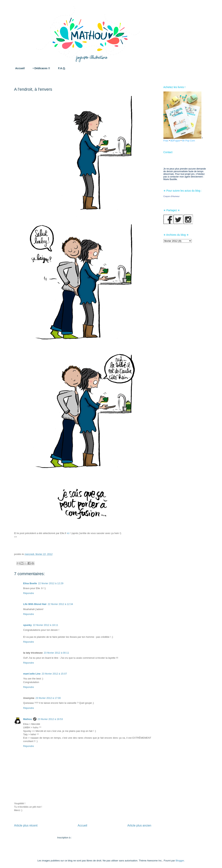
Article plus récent (26, 825)
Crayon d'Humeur (172, 196)
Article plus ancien (139, 825)
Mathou (28, 719)
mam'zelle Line (32, 674)
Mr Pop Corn (189, 141)
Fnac (166, 141)
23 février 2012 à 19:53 (50, 719)
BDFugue (175, 141)
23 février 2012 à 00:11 (56, 653)
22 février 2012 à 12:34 (60, 604)
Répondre (29, 593)
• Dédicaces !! (41, 68)
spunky (28, 625)
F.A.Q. (62, 68)
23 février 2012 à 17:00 (48, 698)
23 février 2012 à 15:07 (54, 674)
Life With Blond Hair (35, 604)
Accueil (20, 68)
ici (68, 533)
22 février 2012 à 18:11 (46, 625)
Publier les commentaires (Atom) (90, 838)
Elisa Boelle (30, 583)
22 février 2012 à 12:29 (51, 583)
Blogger (180, 861)
